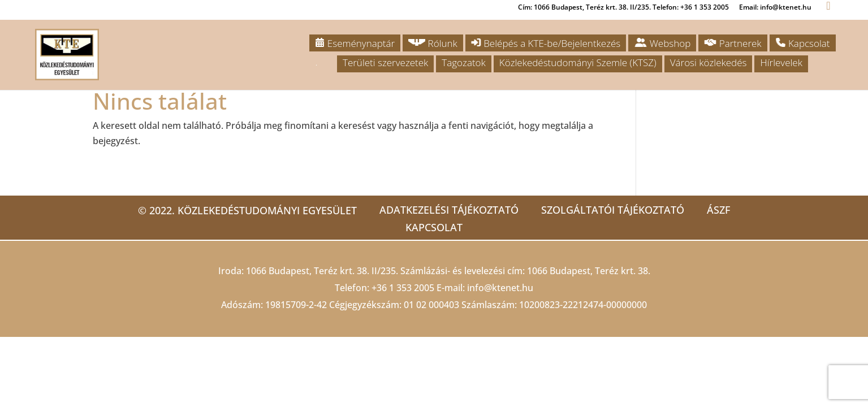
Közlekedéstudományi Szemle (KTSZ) (578, 62)
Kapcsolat (803, 43)
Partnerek (733, 43)
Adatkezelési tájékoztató (449, 210)
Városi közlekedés (709, 62)
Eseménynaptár (355, 43)
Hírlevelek (781, 62)
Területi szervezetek (385, 62)
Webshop (662, 43)
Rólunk (433, 43)
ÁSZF (718, 210)
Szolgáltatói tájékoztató (613, 210)
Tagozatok (463, 62)
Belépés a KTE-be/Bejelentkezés (546, 43)
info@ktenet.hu (500, 288)
